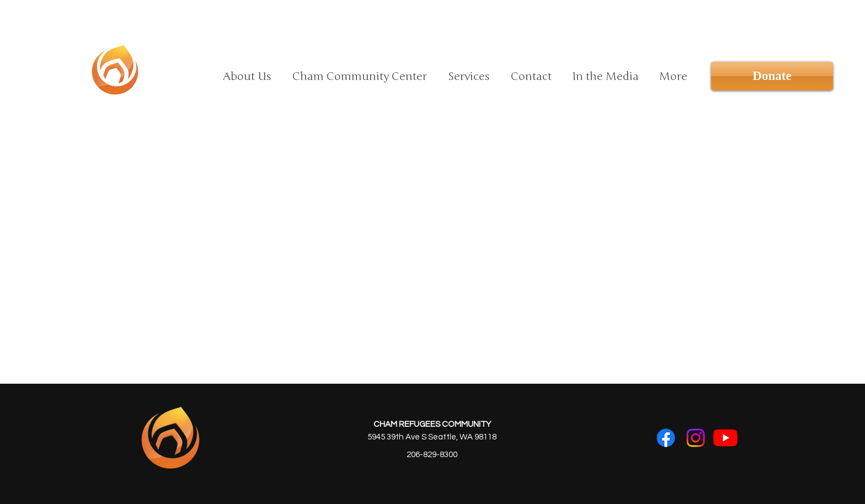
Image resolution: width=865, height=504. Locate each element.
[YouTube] (725, 438)
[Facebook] (666, 438)
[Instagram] (696, 438)
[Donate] (772, 76)
